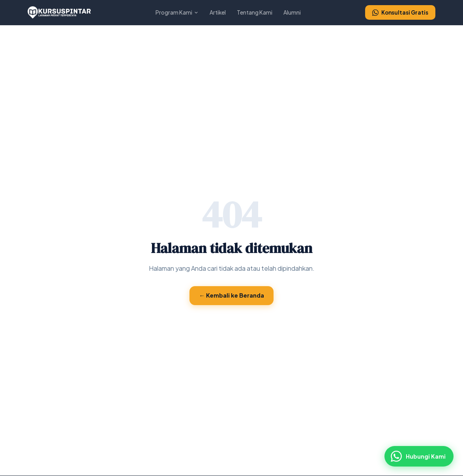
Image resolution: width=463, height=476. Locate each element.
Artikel (218, 12)
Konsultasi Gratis (400, 12)
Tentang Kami (255, 12)
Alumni (292, 12)
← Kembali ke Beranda (231, 295)
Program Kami (177, 12)
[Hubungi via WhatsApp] (419, 456)
